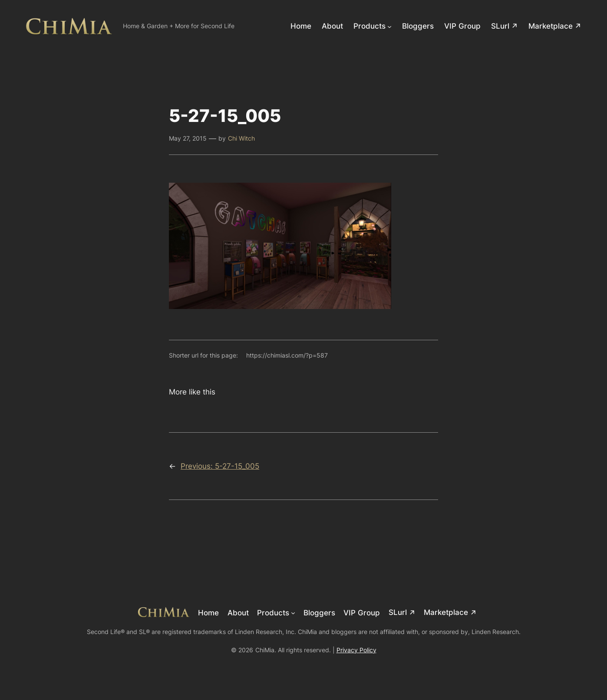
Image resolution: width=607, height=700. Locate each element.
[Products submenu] (389, 26)
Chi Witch (241, 138)
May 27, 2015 (188, 138)
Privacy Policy (356, 650)
